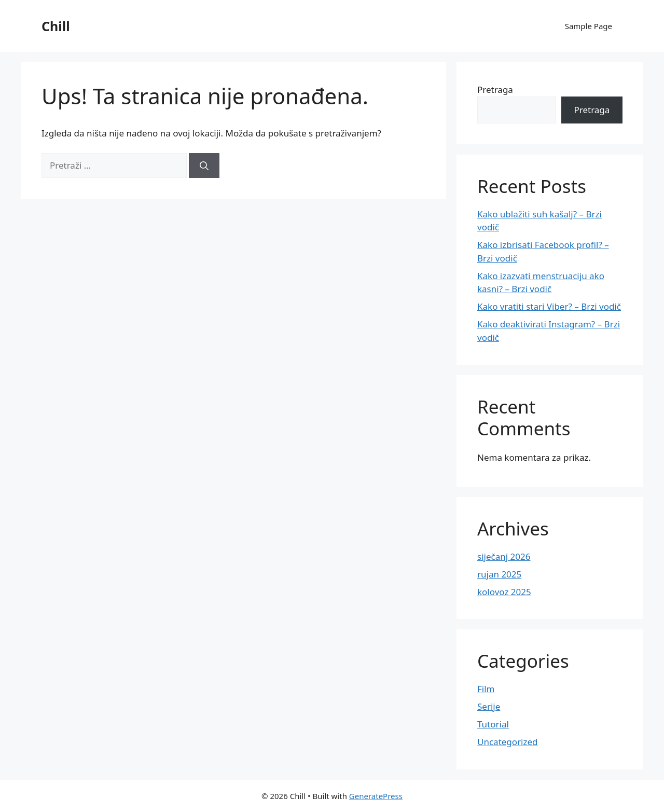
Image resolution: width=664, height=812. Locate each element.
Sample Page (589, 26)
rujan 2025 (499, 574)
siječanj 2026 (504, 556)
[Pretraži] (204, 166)
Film (486, 689)
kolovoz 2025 (504, 592)
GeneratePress (376, 796)
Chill (56, 26)
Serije (489, 706)
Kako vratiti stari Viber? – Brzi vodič (549, 306)
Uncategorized (508, 742)
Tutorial (493, 724)
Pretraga (495, 90)
